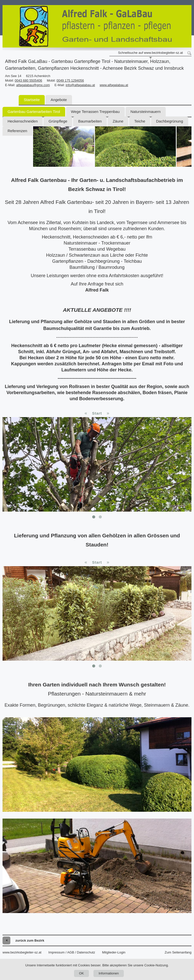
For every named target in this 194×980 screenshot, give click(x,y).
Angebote (59, 100)
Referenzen (17, 131)
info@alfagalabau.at (80, 85)
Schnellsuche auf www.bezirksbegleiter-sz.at (150, 53)
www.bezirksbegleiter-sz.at (22, 952)
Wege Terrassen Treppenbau (95, 112)
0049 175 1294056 (70, 80)
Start (97, 413)
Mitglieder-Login (114, 952)
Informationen (109, 973)
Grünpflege (58, 121)
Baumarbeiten (90, 121)
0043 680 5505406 (28, 80)
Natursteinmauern (146, 112)
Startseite (32, 100)
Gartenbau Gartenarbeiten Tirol (34, 112)
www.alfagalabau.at (114, 85)
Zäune (118, 121)
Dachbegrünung (170, 121)
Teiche (140, 121)
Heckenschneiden (23, 121)
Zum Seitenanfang (178, 952)
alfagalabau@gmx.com (33, 85)
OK (81, 973)
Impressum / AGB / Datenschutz (72, 952)
